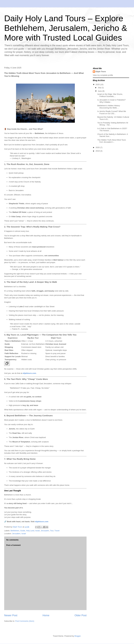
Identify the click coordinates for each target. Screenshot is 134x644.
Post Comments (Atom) (25, 621)
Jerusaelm (45, 531)
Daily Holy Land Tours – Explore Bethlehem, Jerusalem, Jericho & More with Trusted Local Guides (66, 28)
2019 (98, 151)
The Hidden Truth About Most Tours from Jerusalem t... (112, 141)
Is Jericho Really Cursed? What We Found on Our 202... (112, 112)
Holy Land (30, 531)
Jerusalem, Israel (19, 534)
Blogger (78, 636)
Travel (57, 531)
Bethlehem (15, 531)
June (100, 91)
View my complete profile (103, 75)
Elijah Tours (101, 72)
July (100, 88)
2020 (98, 147)
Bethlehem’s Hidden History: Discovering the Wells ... (109, 107)
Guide (23, 531)
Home (46, 615)
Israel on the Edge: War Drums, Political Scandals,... (110, 95)
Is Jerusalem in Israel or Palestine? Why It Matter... (111, 101)
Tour (52, 531)
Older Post (81, 615)
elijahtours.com (42, 522)
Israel (38, 531)
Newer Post (11, 615)
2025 (98, 84)
